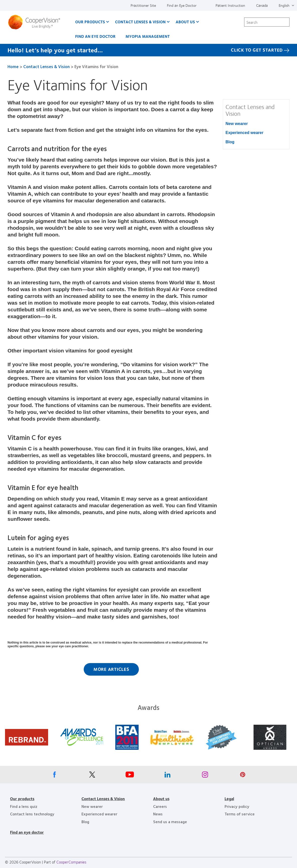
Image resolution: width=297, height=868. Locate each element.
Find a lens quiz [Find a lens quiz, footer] (24, 806)
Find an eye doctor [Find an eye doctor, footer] (27, 832)
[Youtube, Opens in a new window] (130, 776)
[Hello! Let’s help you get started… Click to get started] (148, 50)
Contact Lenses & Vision (46, 66)
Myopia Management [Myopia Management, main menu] (148, 36)
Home (13, 66)
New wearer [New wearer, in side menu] (237, 124)
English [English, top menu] (284, 5)
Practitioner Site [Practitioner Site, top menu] (143, 5)
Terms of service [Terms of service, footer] (240, 814)
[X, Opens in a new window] (92, 776)
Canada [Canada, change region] (262, 5)
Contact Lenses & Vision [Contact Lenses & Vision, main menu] (140, 22)
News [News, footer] (158, 814)
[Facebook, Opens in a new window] (55, 776)
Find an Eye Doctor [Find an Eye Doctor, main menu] (95, 36)
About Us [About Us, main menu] (185, 22)
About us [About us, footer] (161, 798)
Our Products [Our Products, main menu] (90, 22)
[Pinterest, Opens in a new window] (243, 776)
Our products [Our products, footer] (22, 798)
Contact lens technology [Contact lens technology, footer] (32, 814)
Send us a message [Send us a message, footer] (170, 822)
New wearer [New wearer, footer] (92, 806)
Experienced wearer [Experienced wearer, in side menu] (244, 133)
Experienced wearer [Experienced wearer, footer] (99, 814)
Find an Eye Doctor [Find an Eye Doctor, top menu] (182, 5)
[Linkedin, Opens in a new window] (167, 776)
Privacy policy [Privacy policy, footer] (237, 806)
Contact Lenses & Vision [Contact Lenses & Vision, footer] (103, 798)
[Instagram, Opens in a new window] (205, 776)
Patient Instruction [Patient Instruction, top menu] (230, 5)
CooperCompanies (71, 862)
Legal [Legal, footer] (229, 798)
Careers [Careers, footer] (160, 806)
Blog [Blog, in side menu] (230, 142)
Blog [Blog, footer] (85, 822)
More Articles (111, 669)
